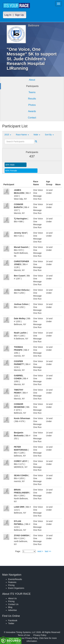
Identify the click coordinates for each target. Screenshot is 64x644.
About (32, 80)
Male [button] (37, 135)
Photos (32, 105)
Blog (10, 607)
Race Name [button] (22, 135)
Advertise (12, 610)
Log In (8, 15)
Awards (32, 111)
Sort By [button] (49, 135)
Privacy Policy (40, 635)
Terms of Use (24, 635)
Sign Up (19, 15)
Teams (32, 92)
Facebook (13, 620)
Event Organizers (16, 588)
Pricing (11, 585)
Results (32, 99)
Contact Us (13, 604)
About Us (12, 598)
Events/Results (15, 579)
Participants (32, 86)
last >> (48, 551)
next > (40, 551)
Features (12, 582)
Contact (32, 118)
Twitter (11, 623)
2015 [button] (8, 135)
